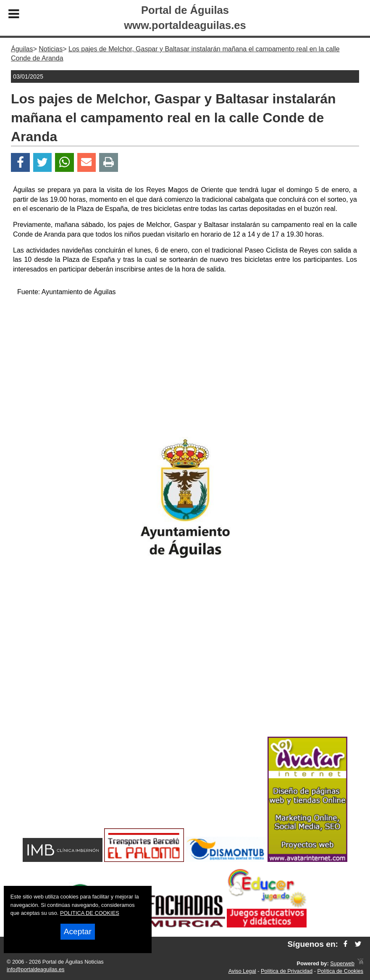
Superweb (342, 963)
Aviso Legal (242, 971)
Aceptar (78, 931)
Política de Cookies (340, 971)
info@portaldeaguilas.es (36, 969)
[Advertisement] (185, 363)
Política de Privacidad (287, 971)
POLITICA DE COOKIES (90, 913)
